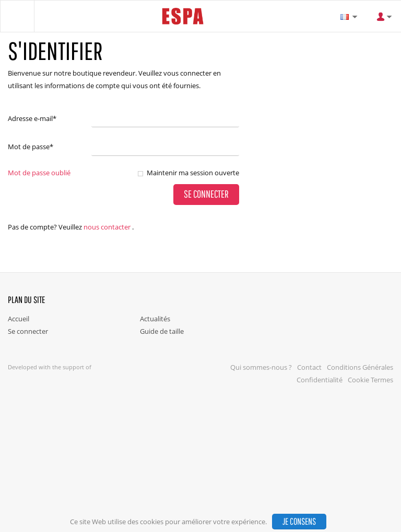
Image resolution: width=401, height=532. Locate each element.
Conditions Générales (360, 367)
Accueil (19, 319)
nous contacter (107, 227)
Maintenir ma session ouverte (193, 173)
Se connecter (28, 331)
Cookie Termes (370, 380)
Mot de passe (31, 147)
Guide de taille (162, 331)
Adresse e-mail (32, 118)
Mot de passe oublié (39, 173)
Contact (309, 367)
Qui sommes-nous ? (261, 367)
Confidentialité (320, 380)
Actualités (155, 319)
